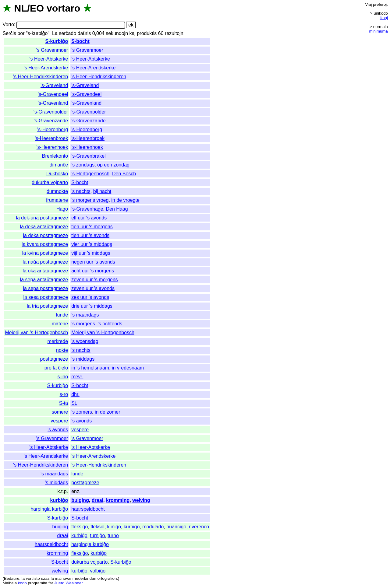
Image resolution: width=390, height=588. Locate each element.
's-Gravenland (53, 103)
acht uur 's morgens (93, 271)
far (51, 583)
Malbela (10, 583)
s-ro (64, 394)
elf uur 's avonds (89, 218)
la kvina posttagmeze (45, 253)
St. (74, 403)
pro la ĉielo (56, 368)
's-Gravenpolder (51, 112)
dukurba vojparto (50, 182)
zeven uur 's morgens (94, 280)
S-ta (64, 403)
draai (97, 500)
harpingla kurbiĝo (49, 509)
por (21, 33)
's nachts (81, 191)
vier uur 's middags (92, 244)
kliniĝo (114, 527)
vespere (59, 421)
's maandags (85, 315)
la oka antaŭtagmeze (46, 271)
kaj (133, 33)
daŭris (84, 33)
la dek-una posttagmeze (42, 218)
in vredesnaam (128, 368)
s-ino (63, 377)
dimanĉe (59, 165)
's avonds (82, 421)
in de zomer (108, 412)
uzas (45, 578)
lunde (62, 315)
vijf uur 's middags (91, 253)
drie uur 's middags (92, 306)
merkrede (58, 341)
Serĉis (9, 33)
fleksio (97, 527)
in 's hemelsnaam (90, 368)
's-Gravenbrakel (88, 156)
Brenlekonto (55, 156)
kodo (22, 583)
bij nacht (102, 191)
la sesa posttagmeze (46, 297)
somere (60, 412)
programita (37, 583)
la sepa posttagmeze (46, 288)
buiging (80, 500)
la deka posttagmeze (46, 235)
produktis (147, 33)
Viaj (368, 4)
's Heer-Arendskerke (46, 68)
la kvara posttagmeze (45, 244)
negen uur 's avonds (93, 262)
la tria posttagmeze (47, 306)
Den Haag (117, 209)
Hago (62, 209)
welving (141, 500)
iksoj (384, 18)
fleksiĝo (80, 527)
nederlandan (85, 578)
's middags (83, 359)
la (23, 578)
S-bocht (80, 41)
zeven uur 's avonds (93, 288)
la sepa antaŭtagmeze (44, 280)
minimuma (379, 31)
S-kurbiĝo (57, 41)
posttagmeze (54, 359)
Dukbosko (57, 174)
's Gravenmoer (52, 50)
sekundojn (117, 33)
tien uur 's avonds (90, 235)
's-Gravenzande (51, 121)
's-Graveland (54, 85)
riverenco (199, 527)
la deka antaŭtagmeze (44, 227)
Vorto (8, 25)
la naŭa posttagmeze (46, 262)
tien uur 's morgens (92, 227)
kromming (118, 500)
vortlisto (33, 578)
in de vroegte (125, 200)
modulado (153, 527)
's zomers (82, 412)
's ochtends (110, 324)
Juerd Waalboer (68, 583)
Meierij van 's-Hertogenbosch (36, 332)
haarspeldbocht (88, 509)
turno (113, 535)
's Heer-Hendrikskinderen (41, 77)
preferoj (380, 4)
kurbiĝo (59, 500)
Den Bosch (124, 174)
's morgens (83, 324)
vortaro (63, 8)
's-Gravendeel (53, 94)
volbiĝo (98, 571)
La (55, 33)
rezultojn (174, 33)
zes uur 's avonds (90, 297)
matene (60, 324)
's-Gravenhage (87, 209)
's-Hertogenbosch (90, 174)
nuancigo (176, 527)
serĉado (67, 33)
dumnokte (57, 191)
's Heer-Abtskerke (49, 59)
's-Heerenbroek (51, 138)
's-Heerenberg (53, 129)
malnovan (64, 578)
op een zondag (113, 165)
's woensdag (85, 341)
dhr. (75, 394)
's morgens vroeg (90, 200)
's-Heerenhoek (52, 147)
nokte (62, 350)
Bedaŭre (12, 578)
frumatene (57, 200)
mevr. (77, 377)
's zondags (83, 165)
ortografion (107, 578)
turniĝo (98, 535)
